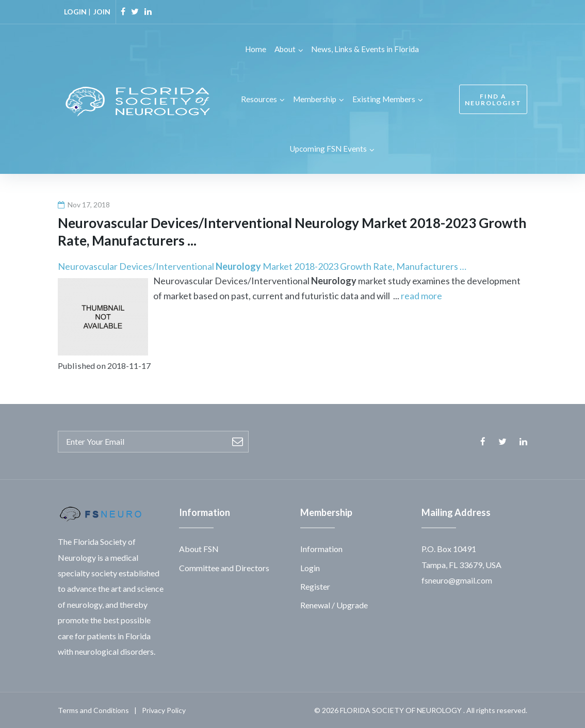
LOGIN (75, 12)
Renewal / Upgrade (334, 604)
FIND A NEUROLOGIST (493, 99)
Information (321, 548)
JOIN (102, 12)
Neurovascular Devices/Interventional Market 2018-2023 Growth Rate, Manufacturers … (262, 265)
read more (421, 295)
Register (315, 585)
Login (310, 567)
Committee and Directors (224, 567)
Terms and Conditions (93, 710)
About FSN (199, 548)
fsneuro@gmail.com (457, 579)
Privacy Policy (164, 710)
